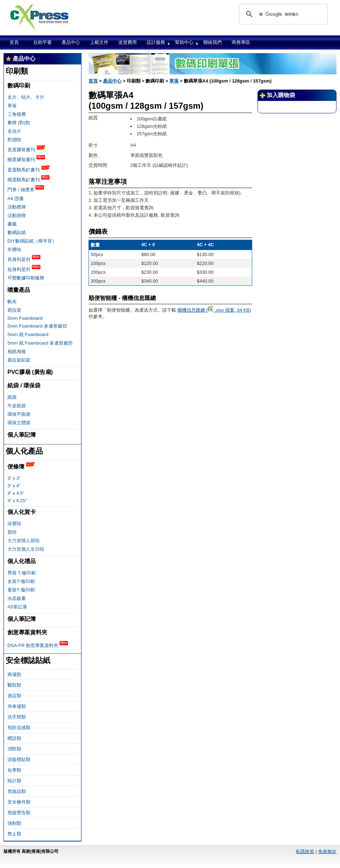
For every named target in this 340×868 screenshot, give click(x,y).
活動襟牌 (17, 207)
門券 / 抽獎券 (26, 189)
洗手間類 (17, 717)
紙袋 (12, 397)
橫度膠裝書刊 (26, 159)
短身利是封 (24, 269)
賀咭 (12, 532)
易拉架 (14, 310)
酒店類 (14, 696)
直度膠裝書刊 (26, 149)
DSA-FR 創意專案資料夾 (38, 645)
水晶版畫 (17, 598)
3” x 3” (14, 478)
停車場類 (17, 706)
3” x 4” (14, 486)
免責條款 (327, 852)
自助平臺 (42, 42)
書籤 (12, 224)
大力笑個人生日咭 (26, 549)
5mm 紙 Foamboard (28, 334)
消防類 (14, 749)
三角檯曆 (17, 114)
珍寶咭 (14, 524)
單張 (12, 106)
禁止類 (14, 834)
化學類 (14, 770)
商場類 (14, 674)
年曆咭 (14, 249)
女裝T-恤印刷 (21, 581)
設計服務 (156, 42)
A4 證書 (16, 198)
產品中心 (71, 42)
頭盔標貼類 (19, 759)
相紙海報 (17, 351)
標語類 (14, 738)
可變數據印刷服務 (26, 278)
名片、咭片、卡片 (26, 97)
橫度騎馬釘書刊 (29, 179)
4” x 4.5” (16, 493)
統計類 (14, 781)
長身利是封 (24, 259)
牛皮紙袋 (17, 406)
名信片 (14, 131)
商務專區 (241, 42)
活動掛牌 (17, 215)
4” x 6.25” (17, 501)
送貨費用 (127, 42)
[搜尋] (282, 14)
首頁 (14, 42)
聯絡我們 (212, 42)
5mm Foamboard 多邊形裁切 (37, 326)
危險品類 (17, 791)
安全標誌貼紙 (28, 660)
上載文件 (99, 42)
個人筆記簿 (22, 435)
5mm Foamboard (25, 318)
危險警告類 (19, 813)
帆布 (12, 302)
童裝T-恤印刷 (21, 590)
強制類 (14, 823)
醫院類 (14, 685)
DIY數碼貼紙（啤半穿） (32, 241)
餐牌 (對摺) (19, 123)
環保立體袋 (19, 423)
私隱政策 (305, 852)
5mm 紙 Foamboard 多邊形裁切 (40, 343)
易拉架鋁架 (19, 360)
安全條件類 (19, 802)
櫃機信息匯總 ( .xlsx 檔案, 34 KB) (214, 310)
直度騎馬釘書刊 (29, 169)
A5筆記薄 (17, 607)
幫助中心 (184, 42)
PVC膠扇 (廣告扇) (30, 372)
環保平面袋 (19, 414)
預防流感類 (19, 728)
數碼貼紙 (17, 232)
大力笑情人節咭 (24, 541)
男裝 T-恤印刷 (22, 573)
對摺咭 (14, 140)
